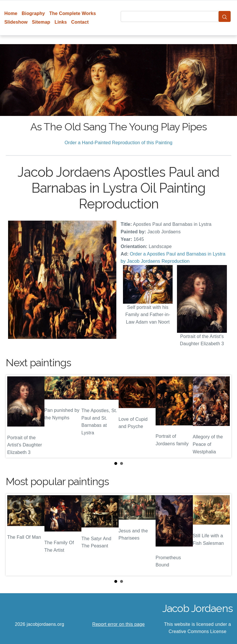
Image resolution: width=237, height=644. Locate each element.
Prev (15, 416)
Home (11, 13)
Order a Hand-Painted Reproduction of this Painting (119, 143)
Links (61, 22)
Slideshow (16, 22)
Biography (33, 13)
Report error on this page (119, 624)
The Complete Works (73, 13)
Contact (80, 22)
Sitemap (41, 22)
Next (222, 416)
